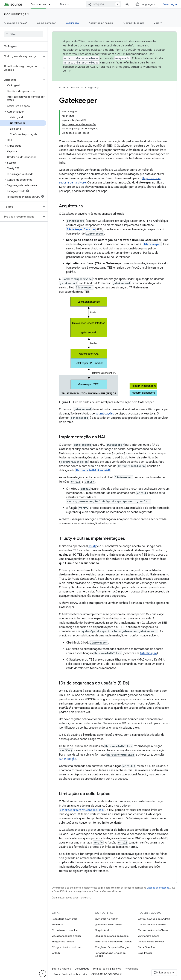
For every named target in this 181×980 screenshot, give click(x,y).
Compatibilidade (134, 23)
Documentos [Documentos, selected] (39, 4)
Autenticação (148, 653)
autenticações (105, 414)
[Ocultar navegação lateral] (43, 974)
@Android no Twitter (106, 919)
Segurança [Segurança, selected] (72, 23)
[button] (21, 56)
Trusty (92, 546)
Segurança (93, 87)
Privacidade (131, 969)
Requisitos (57, 925)
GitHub (56, 953)
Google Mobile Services (151, 942)
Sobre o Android (61, 969)
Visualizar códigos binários (67, 936)
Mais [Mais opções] (156, 23)
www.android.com (148, 936)
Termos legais (101, 969)
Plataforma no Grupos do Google (114, 942)
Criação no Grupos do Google (112, 947)
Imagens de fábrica (63, 942)
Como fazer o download (65, 930)
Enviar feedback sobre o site (71, 974)
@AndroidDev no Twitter (109, 925)
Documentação (17, 14)
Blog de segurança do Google (112, 936)
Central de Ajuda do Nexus (153, 930)
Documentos (76, 87)
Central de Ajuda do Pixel (152, 925)
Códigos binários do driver (66, 947)
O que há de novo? (16, 23)
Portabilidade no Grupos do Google (110, 954)
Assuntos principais (101, 23)
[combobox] (103, 4)
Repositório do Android (65, 919)
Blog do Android (104, 930)
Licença (117, 969)
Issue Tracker (145, 953)
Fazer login (170, 4)
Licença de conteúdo (158, 888)
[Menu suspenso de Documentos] (51, 4)
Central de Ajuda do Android (154, 919)
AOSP (62, 87)
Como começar (46, 23)
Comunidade (82, 969)
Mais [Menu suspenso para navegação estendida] (63, 4)
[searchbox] (24, 34)
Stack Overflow (147, 947)
